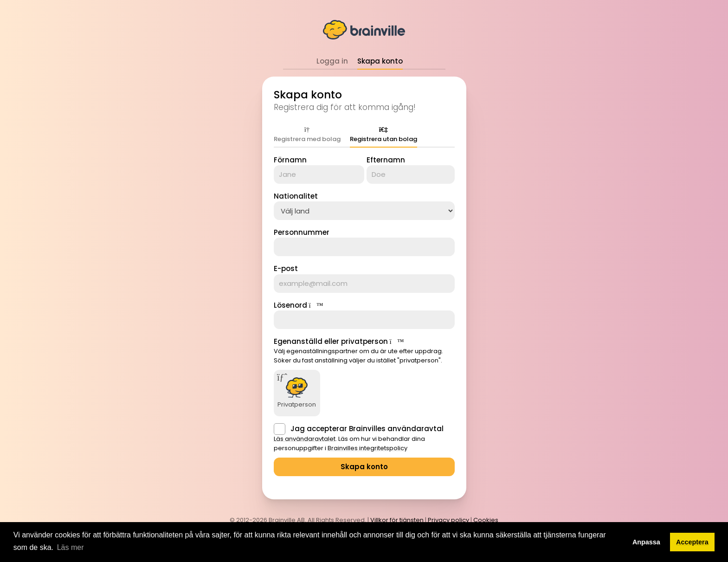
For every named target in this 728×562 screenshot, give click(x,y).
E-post (286, 268)
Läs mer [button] (71, 547)
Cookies (486, 520)
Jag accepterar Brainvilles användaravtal (367, 429)
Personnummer (302, 232)
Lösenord (290, 305)
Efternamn (386, 160)
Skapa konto (380, 61)
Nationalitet (296, 196)
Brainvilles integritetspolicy (367, 448)
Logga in (332, 61)
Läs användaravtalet (305, 439)
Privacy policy (448, 520)
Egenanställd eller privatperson (331, 341)
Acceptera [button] (692, 542)
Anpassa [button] (646, 542)
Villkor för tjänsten (397, 520)
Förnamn (290, 160)
